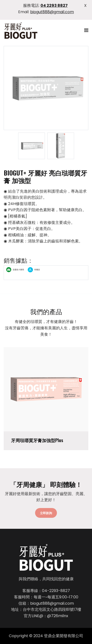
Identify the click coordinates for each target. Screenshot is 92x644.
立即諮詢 (46, 513)
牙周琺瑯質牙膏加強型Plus (37, 440)
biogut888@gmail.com (52, 12)
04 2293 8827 (54, 5)
